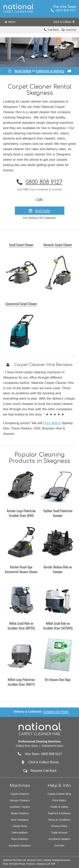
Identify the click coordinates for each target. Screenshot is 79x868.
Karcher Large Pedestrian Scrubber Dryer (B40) (21, 513)
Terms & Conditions (59, 820)
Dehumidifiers (20, 833)
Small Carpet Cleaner (21, 245)
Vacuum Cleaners (20, 800)
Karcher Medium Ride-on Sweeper (58, 569)
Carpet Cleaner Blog (59, 794)
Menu (10, 22)
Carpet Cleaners (20, 794)
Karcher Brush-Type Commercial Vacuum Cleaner (21, 569)
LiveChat (71, 30)
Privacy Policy (59, 826)
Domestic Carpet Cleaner (58, 245)
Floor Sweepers (20, 820)
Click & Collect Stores (44, 762)
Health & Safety (59, 807)
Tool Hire (59, 846)
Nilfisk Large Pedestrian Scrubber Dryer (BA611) (21, 682)
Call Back (53, 30)
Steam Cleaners (20, 813)
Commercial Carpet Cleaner (21, 304)
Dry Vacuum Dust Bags (58, 680)
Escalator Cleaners (20, 846)
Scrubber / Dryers (20, 807)
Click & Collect (64, 22)
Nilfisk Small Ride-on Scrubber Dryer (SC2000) (58, 626)
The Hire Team (64, 7)
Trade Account (59, 833)
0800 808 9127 (63, 11)
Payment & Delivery (59, 813)
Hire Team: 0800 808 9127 (39, 754)
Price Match (52, 423)
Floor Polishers (20, 839)
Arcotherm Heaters (59, 839)
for (40, 71)
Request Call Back (44, 771)
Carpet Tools (20, 826)
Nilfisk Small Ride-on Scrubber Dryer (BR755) (21, 626)
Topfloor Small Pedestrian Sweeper (58, 513)
